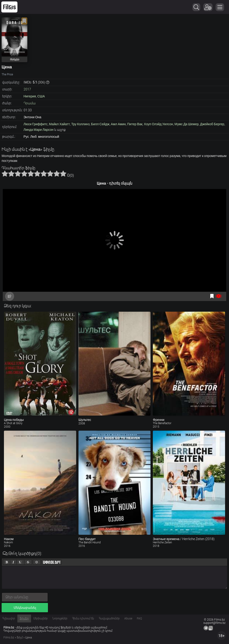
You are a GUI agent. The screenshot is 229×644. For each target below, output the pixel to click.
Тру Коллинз (80, 124)
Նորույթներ (60, 618)
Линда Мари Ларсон (39, 130)
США (41, 96)
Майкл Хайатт (60, 124)
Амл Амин (118, 124)
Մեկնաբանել (25, 608)
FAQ (139, 618)
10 (63, 173)
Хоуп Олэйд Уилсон (158, 124)
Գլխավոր (9, 618)
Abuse (128, 618)
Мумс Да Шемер (187, 124)
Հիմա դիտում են (83, 618)
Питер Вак (135, 124)
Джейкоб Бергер (212, 124)
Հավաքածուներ (109, 618)
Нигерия (30, 96)
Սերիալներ (41, 618)
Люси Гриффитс (36, 124)
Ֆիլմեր (24, 618)
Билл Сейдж (100, 124)
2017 (27, 89)
